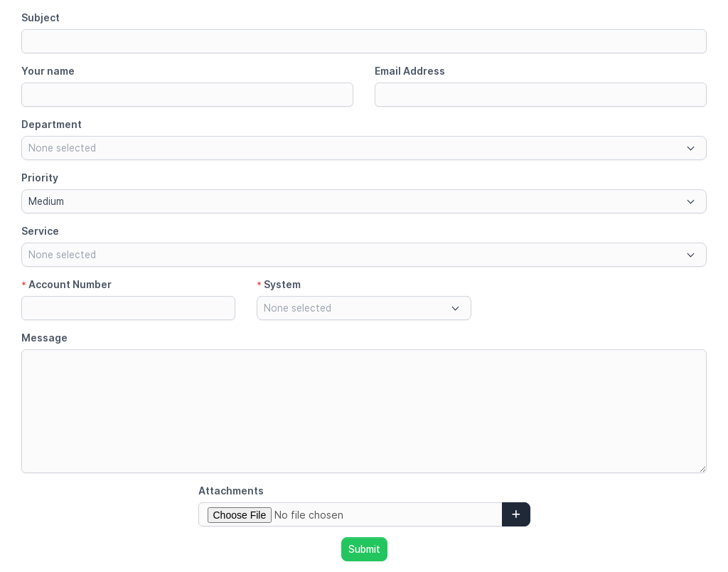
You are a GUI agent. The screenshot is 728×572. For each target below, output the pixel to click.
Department (52, 124)
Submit (364, 549)
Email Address (410, 71)
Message (44, 338)
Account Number (66, 284)
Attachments (231, 491)
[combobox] (364, 148)
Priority (40, 178)
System (279, 284)
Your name (48, 71)
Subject (41, 17)
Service (40, 231)
